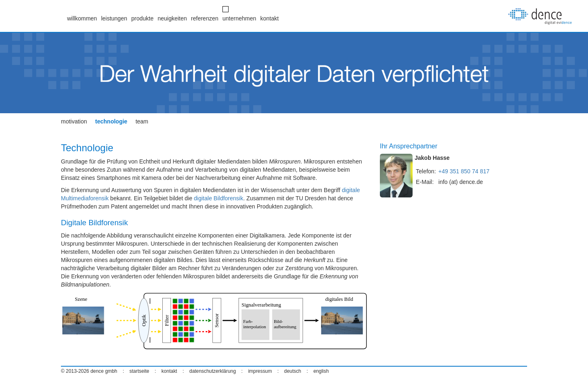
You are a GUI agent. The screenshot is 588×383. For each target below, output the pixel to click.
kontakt (270, 18)
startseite (139, 371)
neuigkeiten (172, 18)
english (321, 371)
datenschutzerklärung (213, 371)
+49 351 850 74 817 (464, 171)
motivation (74, 121)
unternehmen (239, 18)
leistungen (114, 18)
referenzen (205, 18)
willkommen (82, 18)
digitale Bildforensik (219, 198)
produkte (142, 18)
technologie (111, 121)
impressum (260, 371)
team (142, 121)
